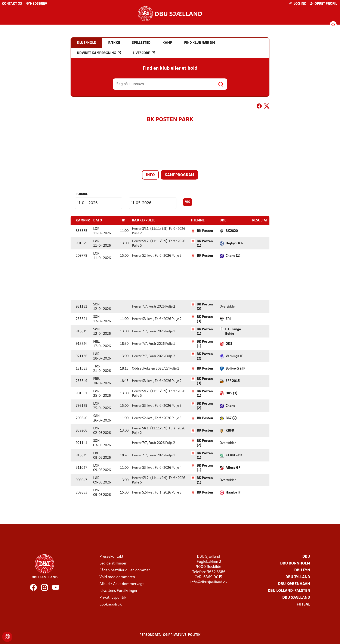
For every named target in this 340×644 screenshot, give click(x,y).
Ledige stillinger (113, 563)
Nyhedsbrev (36, 4)
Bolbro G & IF (235, 368)
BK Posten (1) (205, 243)
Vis (188, 202)
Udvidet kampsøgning (99, 53)
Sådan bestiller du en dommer (125, 570)
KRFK (230, 430)
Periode (82, 194)
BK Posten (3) (205, 319)
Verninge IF (234, 356)
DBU (306, 556)
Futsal (303, 604)
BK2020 (232, 231)
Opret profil (323, 4)
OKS (229, 344)
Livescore (144, 53)
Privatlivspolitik (113, 598)
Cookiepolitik (111, 604)
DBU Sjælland (296, 598)
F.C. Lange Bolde (233, 331)
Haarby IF (233, 492)
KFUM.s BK (234, 455)
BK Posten (205, 231)
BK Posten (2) (205, 307)
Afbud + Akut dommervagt (122, 584)
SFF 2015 (233, 381)
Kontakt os (12, 4)
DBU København (294, 584)
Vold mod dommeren (117, 577)
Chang (230, 406)
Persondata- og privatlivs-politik (170, 635)
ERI (228, 319)
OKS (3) (231, 393)
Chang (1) (233, 256)
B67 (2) (231, 418)
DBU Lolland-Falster (289, 591)
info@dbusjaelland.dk (209, 582)
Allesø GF (233, 468)
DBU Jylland (298, 577)
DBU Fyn (302, 570)
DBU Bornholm (295, 563)
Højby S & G (234, 243)
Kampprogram (179, 175)
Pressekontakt (111, 556)
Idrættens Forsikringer (118, 591)
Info (150, 175)
